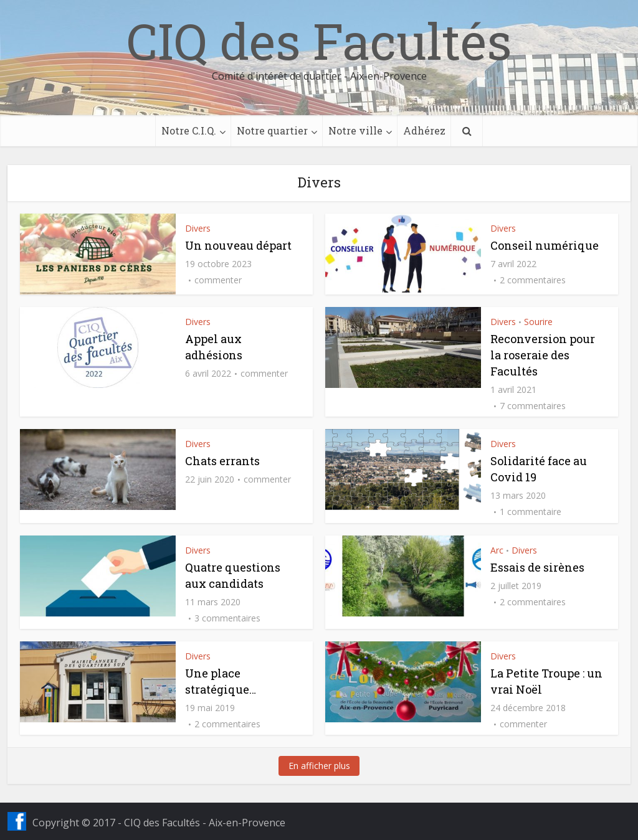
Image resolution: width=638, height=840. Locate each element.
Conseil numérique (545, 245)
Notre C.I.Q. (189, 130)
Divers (198, 228)
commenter (218, 280)
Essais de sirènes (537, 567)
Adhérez (424, 130)
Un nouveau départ (238, 245)
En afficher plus (319, 766)
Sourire (538, 322)
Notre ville (355, 130)
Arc (497, 550)
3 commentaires (227, 618)
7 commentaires (533, 406)
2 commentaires (533, 280)
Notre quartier (272, 130)
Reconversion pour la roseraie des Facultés (543, 355)
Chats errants (222, 461)
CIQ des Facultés (319, 40)
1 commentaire (531, 512)
